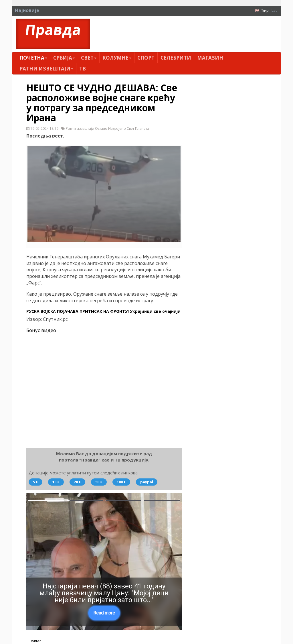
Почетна (33, 58)
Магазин (210, 58)
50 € (99, 482)
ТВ (83, 69)
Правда (53, 30)
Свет (89, 58)
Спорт (146, 58)
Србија (64, 58)
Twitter (35, 641)
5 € (35, 482)
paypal (147, 482)
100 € (121, 482)
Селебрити (176, 58)
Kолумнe (117, 58)
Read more (104, 613)
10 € (56, 482)
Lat (274, 10)
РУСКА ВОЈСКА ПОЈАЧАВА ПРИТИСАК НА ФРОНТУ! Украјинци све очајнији (103, 311)
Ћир (265, 10)
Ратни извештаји (46, 69)
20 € (77, 482)
